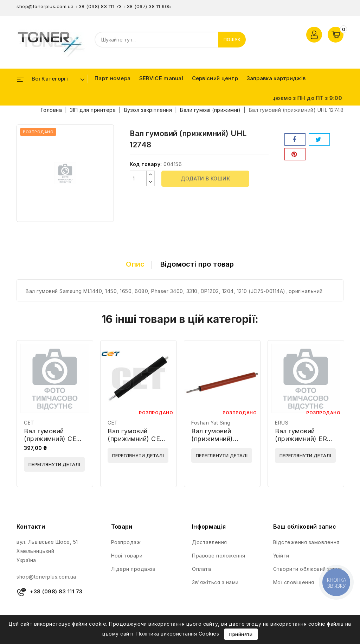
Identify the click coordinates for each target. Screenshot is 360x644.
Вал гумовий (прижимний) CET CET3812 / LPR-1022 (52, 443)
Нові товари (127, 556)
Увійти (281, 556)
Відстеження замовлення (306, 542)
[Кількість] (138, 178)
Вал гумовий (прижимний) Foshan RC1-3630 (219, 439)
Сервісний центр (215, 78)
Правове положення (219, 556)
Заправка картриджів (276, 78)
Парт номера (112, 78)
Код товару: (146, 164)
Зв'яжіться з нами (215, 582)
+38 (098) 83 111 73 (99, 6)
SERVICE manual (161, 78)
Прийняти (241, 634)
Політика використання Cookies (178, 634)
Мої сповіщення (294, 582)
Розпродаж (126, 542)
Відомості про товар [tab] (197, 264)
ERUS (282, 423)
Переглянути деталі (54, 464)
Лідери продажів (133, 569)
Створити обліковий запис (308, 569)
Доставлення (210, 542)
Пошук (232, 40)
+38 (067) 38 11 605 (147, 6)
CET (29, 423)
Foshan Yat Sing (211, 423)
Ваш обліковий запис (305, 527)
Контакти (31, 527)
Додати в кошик (205, 178)
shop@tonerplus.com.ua (45, 6)
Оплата (201, 569)
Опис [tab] (135, 264)
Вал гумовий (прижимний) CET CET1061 (136, 439)
